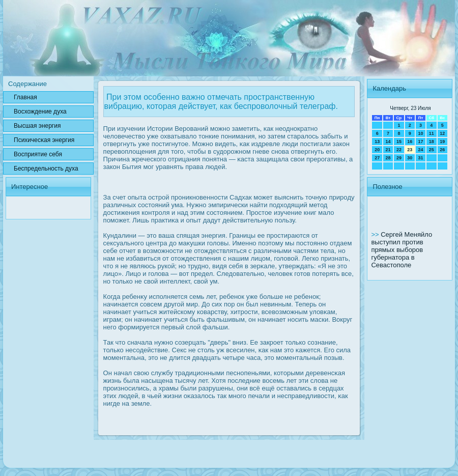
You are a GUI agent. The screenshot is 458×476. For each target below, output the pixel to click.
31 (420, 158)
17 (420, 142)
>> (376, 234)
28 (388, 158)
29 (399, 158)
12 (442, 133)
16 (410, 142)
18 (432, 142)
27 (377, 158)
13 (377, 142)
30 (410, 158)
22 (399, 150)
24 (420, 150)
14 (388, 142)
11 (432, 133)
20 (377, 150)
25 (432, 150)
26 (442, 150)
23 (410, 150)
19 (442, 142)
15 (399, 142)
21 (388, 150)
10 (420, 133)
